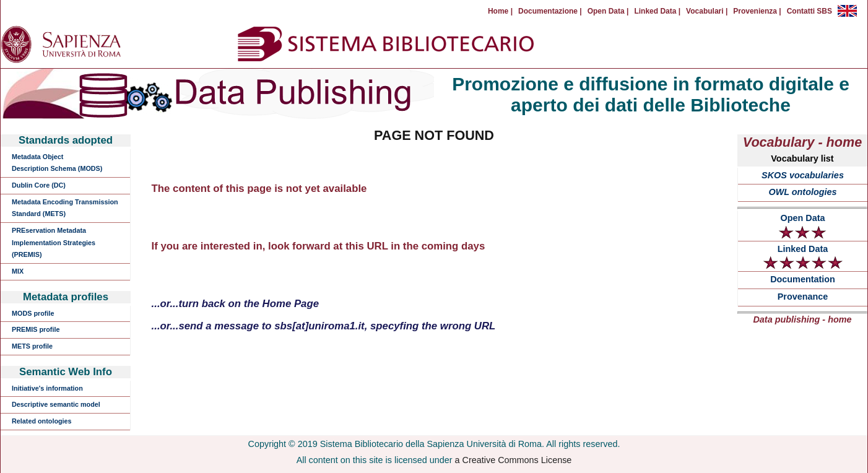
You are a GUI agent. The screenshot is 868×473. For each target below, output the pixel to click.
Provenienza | (757, 11)
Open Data (803, 226)
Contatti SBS (809, 11)
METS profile (32, 346)
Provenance (803, 297)
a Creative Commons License (514, 460)
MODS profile (33, 313)
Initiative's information (47, 388)
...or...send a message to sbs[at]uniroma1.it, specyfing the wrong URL (324, 326)
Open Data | (608, 11)
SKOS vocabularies (803, 175)
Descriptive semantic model (56, 404)
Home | (500, 11)
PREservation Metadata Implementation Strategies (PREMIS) (54, 242)
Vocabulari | (707, 11)
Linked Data (803, 257)
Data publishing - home (802, 319)
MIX (18, 271)
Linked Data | (657, 11)
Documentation (803, 279)
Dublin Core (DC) (39, 185)
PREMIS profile (36, 329)
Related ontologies (42, 421)
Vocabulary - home (802, 142)
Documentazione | (550, 11)
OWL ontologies (802, 192)
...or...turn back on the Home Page (235, 304)
